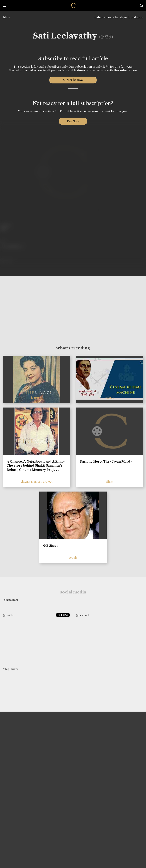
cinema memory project (36, 482)
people (73, 558)
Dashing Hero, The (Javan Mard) (106, 461)
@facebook (83, 615)
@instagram (10, 600)
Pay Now (73, 121)
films (6, 17)
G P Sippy (51, 545)
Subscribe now (73, 80)
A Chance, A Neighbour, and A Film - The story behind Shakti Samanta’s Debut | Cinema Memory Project (36, 466)
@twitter (9, 615)
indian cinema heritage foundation (119, 17)
